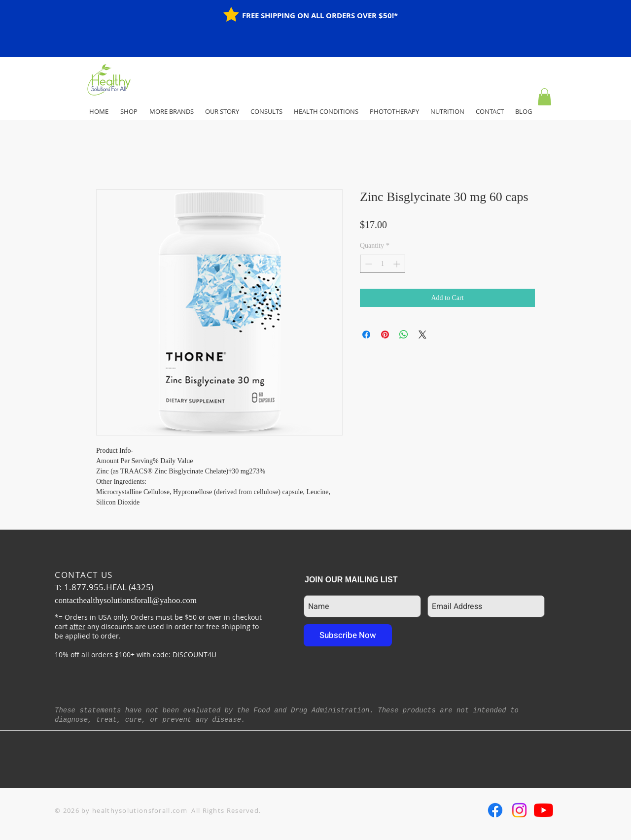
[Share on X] (422, 335)
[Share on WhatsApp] (404, 335)
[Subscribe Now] (348, 635)
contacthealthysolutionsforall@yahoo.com (126, 600)
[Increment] (398, 264)
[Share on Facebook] (366, 335)
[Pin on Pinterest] (385, 335)
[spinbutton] (383, 264)
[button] (544, 97)
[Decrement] (368, 264)
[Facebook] (495, 810)
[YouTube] (543, 810)
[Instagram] (519, 810)
